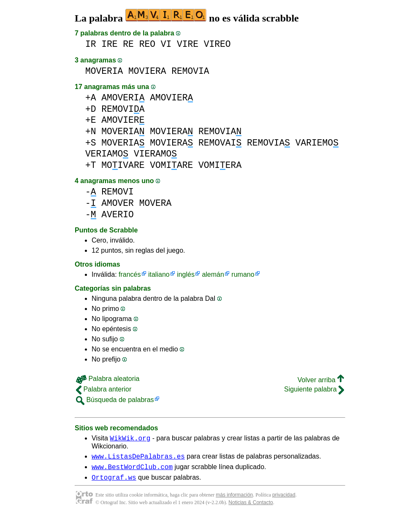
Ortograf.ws (114, 482)
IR (91, 44)
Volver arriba (321, 380)
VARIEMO (317, 143)
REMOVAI (220, 143)
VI (166, 44)
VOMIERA (220, 165)
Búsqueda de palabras (115, 400)
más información (234, 500)
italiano (159, 274)
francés (130, 274)
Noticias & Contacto (251, 508)
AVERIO (118, 215)
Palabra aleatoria (108, 379)
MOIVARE (123, 165)
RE (128, 44)
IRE (109, 44)
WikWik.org (130, 439)
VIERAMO (155, 154)
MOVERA (156, 203)
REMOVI (118, 192)
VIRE (188, 44)
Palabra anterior (104, 389)
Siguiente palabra (314, 389)
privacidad (284, 500)
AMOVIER (171, 98)
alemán (213, 274)
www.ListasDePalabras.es (138, 459)
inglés (186, 274)
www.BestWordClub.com (132, 470)
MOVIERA (147, 71)
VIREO (217, 44)
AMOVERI (123, 98)
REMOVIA (190, 71)
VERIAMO (107, 154)
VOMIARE (171, 165)
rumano (243, 274)
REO (147, 44)
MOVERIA (104, 71)
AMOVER (118, 203)
